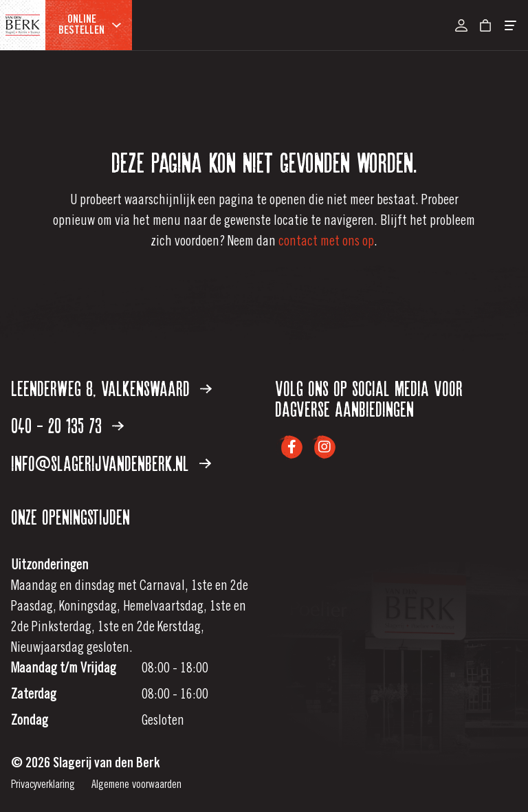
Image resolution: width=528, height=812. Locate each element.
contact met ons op (326, 243)
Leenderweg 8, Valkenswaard (111, 389)
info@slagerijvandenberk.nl (111, 465)
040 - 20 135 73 (67, 427)
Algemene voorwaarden (136, 785)
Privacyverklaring (43, 785)
